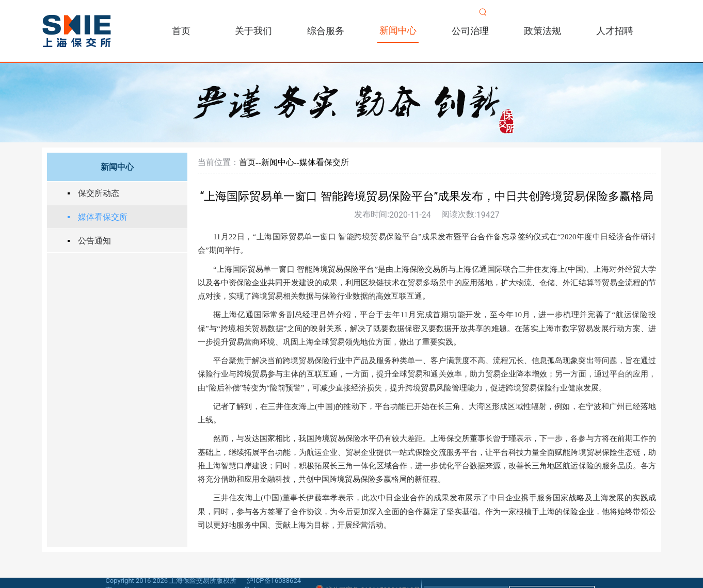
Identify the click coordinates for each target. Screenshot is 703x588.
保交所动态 (99, 193)
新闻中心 (398, 30)
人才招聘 (615, 31)
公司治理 (470, 31)
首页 (181, 31)
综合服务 (326, 31)
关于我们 (253, 31)
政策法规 (542, 31)
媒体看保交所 (103, 217)
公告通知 (94, 241)
